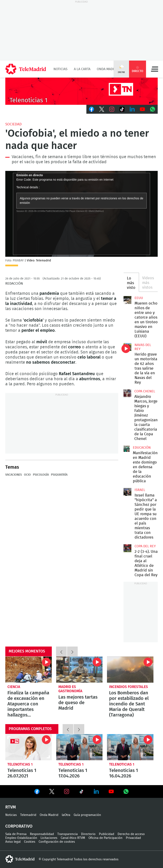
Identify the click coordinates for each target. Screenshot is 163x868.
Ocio (27, 475)
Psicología (41, 475)
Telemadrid (28, 815)
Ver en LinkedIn (96, 791)
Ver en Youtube (111, 791)
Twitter (102, 109)
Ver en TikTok (81, 792)
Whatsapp (153, 109)
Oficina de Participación (105, 838)
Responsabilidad (42, 834)
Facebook (91, 109)
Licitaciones (49, 838)
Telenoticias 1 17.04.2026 (79, 747)
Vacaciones (14, 475)
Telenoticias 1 (20, 764)
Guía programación (87, 815)
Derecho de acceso (131, 834)
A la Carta (82, 69)
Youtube (142, 109)
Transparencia (67, 834)
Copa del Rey (145, 546)
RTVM (11, 807)
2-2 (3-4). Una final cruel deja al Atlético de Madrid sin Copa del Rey (127, 548)
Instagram (112, 109)
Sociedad (13, 124)
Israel (140, 490)
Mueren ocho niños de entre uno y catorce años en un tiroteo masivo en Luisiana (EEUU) (127, 300)
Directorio (88, 834)
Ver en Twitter (52, 792)
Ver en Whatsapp (126, 791)
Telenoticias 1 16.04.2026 (130, 747)
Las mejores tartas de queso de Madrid (79, 670)
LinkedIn (132, 109)
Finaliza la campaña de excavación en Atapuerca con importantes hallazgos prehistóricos (29, 670)
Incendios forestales (129, 687)
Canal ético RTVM (73, 838)
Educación (142, 448)
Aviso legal (13, 842)
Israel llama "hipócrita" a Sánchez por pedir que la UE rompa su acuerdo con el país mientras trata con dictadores (127, 492)
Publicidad (107, 834)
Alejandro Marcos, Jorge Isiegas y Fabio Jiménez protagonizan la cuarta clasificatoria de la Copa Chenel (127, 393)
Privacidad (133, 838)
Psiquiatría (59, 475)
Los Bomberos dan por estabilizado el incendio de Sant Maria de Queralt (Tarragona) (130, 670)
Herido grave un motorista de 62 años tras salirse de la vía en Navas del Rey (127, 347)
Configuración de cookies (57, 842)
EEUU (139, 298)
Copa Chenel (145, 391)
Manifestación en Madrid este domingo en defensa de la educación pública (127, 449)
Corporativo (19, 826)
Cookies (30, 842)
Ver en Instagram (67, 791)
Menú (155, 69)
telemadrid (20, 859)
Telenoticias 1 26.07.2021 (29, 747)
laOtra (66, 815)
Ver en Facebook (37, 792)
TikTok (122, 109)
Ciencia (14, 687)
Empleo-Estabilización (21, 838)
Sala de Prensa (16, 834)
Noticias (60, 69)
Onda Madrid (107, 69)
